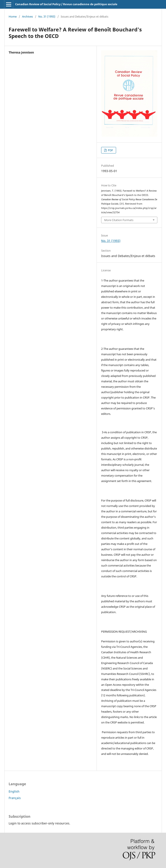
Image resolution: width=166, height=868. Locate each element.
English (14, 791)
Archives (27, 16)
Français (15, 798)
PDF (110, 150)
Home (13, 16)
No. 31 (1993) (47, 16)
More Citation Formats (119, 220)
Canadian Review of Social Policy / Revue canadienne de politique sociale (66, 4)
